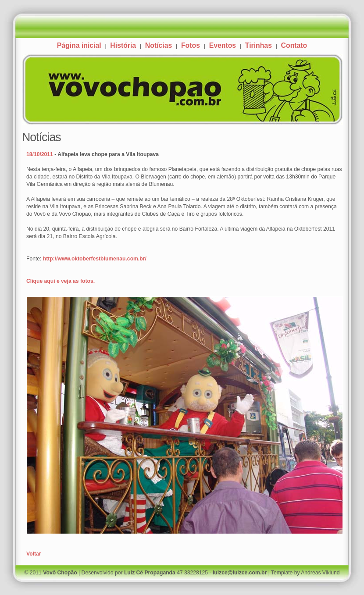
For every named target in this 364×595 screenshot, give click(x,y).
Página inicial (79, 45)
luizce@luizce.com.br (240, 573)
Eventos (223, 45)
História (123, 45)
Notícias (159, 45)
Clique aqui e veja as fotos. (61, 281)
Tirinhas (259, 45)
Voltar (34, 554)
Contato (294, 45)
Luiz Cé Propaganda (150, 573)
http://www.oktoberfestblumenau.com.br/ (95, 259)
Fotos (191, 45)
